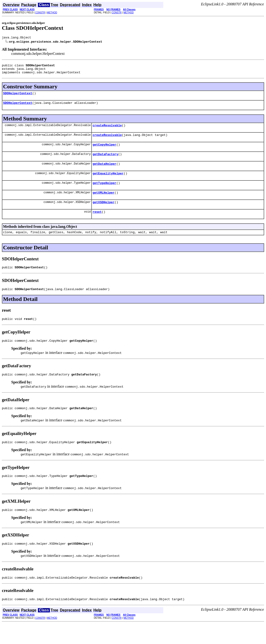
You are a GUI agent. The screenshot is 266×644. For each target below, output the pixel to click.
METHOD (52, 13)
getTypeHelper (104, 192)
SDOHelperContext (18, 97)
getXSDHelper (103, 213)
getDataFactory (105, 161)
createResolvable (107, 130)
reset (97, 223)
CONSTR (40, 13)
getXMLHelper (103, 202)
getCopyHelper (104, 151)
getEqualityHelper (108, 182)
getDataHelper (104, 171)
